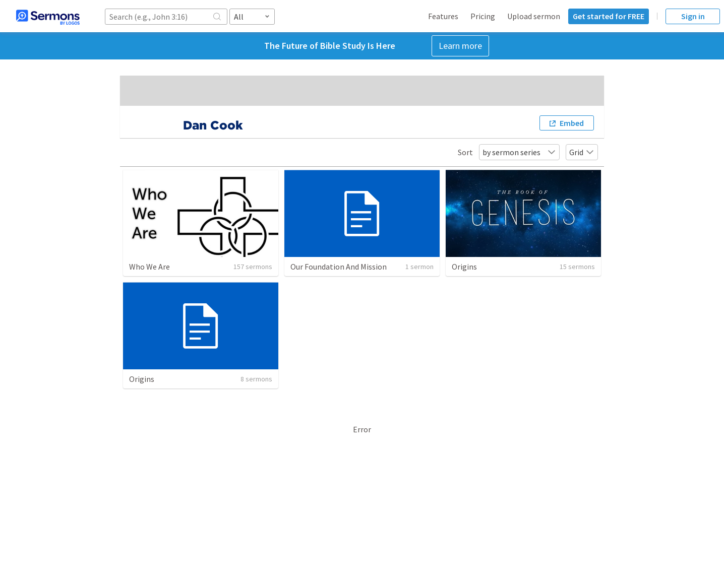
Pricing (483, 16)
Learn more (460, 46)
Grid (582, 152)
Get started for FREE (609, 16)
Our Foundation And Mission (339, 267)
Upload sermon (534, 16)
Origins (464, 267)
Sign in (693, 16)
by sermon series (519, 152)
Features (443, 16)
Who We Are (149, 267)
